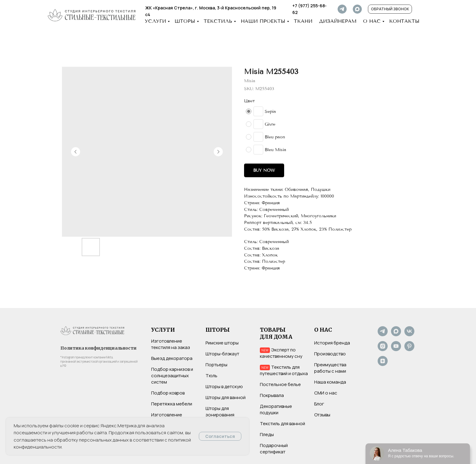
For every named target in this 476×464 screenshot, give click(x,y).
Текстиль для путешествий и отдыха (284, 370)
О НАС (372, 21)
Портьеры (216, 365)
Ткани (303, 21)
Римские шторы (222, 343)
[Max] (396, 335)
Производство (330, 354)
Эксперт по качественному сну (281, 353)
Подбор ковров (168, 393)
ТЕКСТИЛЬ (218, 21)
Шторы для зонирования (220, 412)
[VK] (409, 335)
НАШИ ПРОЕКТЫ (263, 21)
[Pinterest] (409, 349)
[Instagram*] (383, 349)
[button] (390, 9)
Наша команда (330, 382)
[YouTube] (396, 349)
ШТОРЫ (185, 21)
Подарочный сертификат (274, 449)
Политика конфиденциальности (99, 348)
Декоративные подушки (276, 409)
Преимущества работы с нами (330, 368)
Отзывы (322, 415)
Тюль (211, 376)
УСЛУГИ (155, 21)
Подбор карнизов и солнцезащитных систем (172, 376)
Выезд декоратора (172, 358)
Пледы (267, 434)
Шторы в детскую (224, 386)
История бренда (332, 343)
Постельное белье (280, 384)
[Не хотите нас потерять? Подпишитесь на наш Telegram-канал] (383, 335)
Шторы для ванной (226, 397)
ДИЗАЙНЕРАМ (338, 21)
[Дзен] (383, 364)
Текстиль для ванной (282, 423)
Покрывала (272, 395)
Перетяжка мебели (172, 404)
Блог (319, 404)
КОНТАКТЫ (404, 21)
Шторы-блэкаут (222, 354)
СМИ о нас (326, 393)
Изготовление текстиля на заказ (171, 344)
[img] (342, 9)
